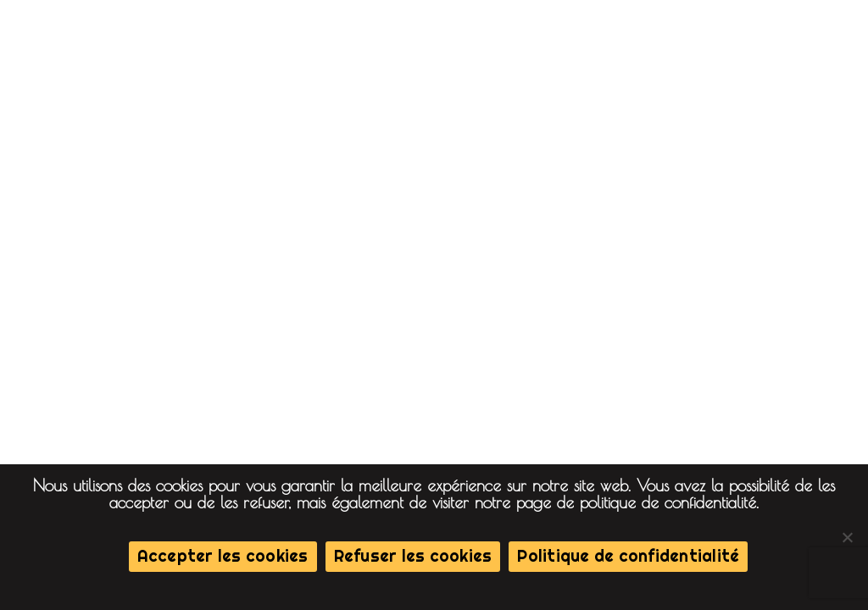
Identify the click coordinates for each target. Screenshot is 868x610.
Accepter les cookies (223, 556)
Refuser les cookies (413, 556)
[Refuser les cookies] (847, 537)
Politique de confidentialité (628, 556)
